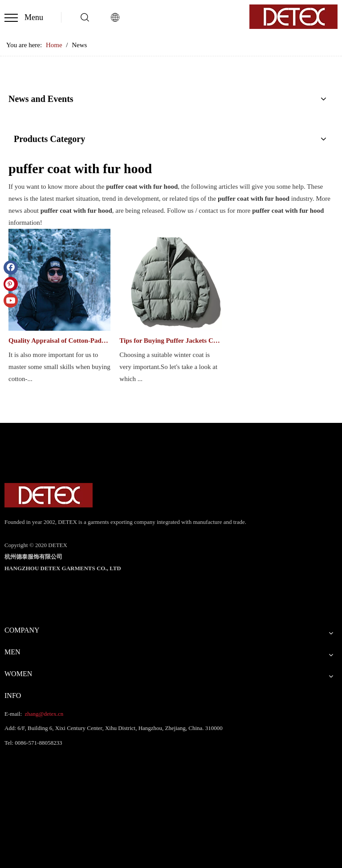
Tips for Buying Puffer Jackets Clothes (170, 341)
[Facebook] (11, 268)
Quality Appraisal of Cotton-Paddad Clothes (59, 341)
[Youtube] (11, 300)
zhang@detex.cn (43, 714)
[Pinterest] (11, 284)
